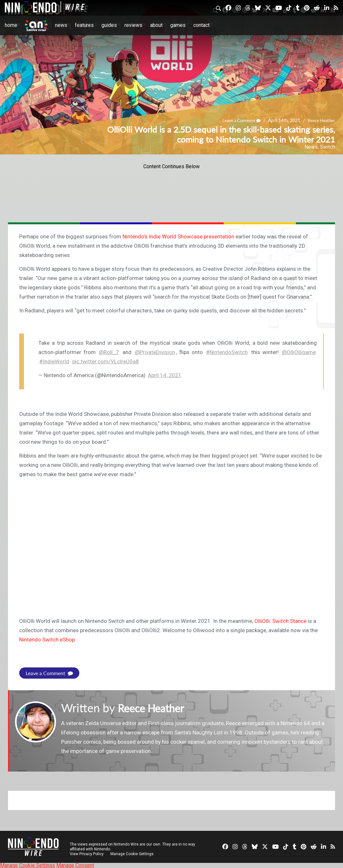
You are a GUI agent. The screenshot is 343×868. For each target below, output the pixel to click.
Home (11, 25)
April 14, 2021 (165, 375)
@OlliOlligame (299, 352)
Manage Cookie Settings (133, 854)
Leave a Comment (238, 120)
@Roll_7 (109, 352)
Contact (201, 25)
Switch (327, 147)
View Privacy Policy (87, 854)
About (156, 25)
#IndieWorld (54, 361)
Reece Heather (320, 120)
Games (178, 25)
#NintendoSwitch (227, 352)
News (61, 25)
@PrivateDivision (155, 352)
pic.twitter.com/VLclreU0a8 (106, 361)
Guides (109, 25)
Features (84, 25)
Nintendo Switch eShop (47, 640)
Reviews (133, 25)
